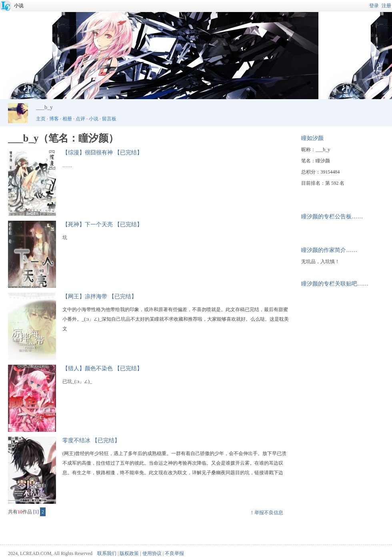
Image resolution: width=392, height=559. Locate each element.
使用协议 (152, 553)
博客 (54, 119)
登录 (374, 6)
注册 (386, 6)
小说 (19, 6)
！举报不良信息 (266, 513)
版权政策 (129, 553)
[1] (36, 512)
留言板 (109, 119)
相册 (67, 119)
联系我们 (107, 553)
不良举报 (174, 553)
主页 (41, 119)
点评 (80, 119)
